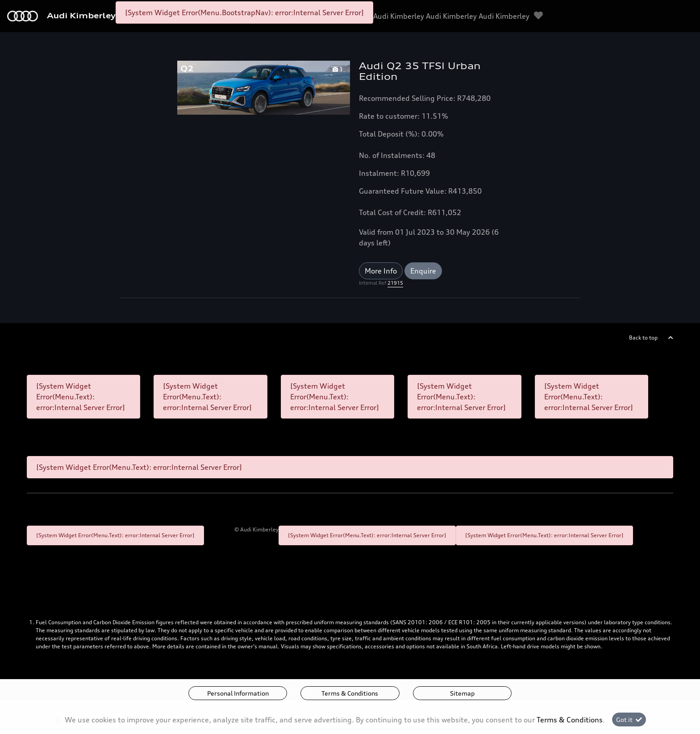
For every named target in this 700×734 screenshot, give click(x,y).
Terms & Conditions (350, 693)
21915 (395, 283)
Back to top (643, 338)
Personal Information (238, 693)
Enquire (423, 271)
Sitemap (462, 693)
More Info (381, 271)
